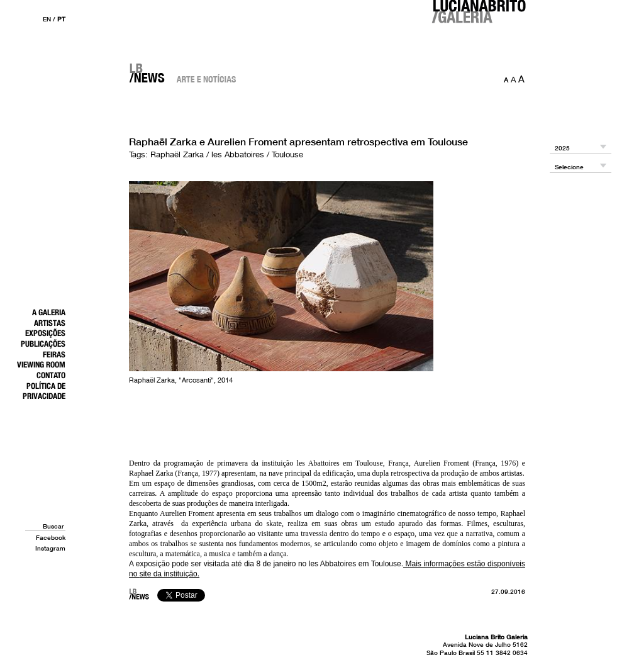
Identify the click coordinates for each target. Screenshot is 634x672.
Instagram (50, 548)
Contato (51, 375)
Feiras (54, 354)
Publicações (43, 344)
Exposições (45, 333)
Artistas (50, 323)
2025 (562, 148)
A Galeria (49, 312)
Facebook (51, 537)
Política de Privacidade (44, 391)
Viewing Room (41, 364)
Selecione (569, 167)
